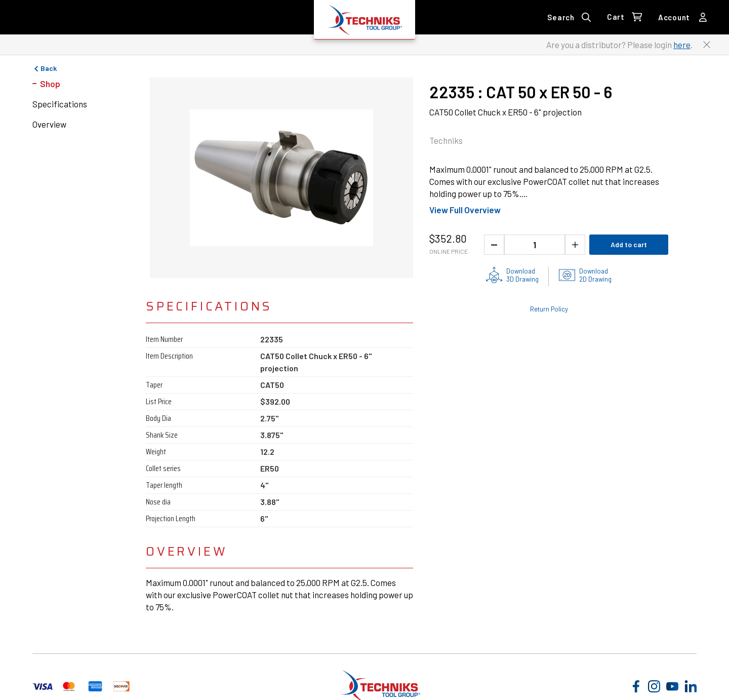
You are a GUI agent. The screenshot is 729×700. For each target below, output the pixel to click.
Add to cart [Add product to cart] (629, 244)
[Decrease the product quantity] (494, 245)
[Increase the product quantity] (575, 245)
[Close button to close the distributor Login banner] (707, 45)
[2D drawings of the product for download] (585, 275)
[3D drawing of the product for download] (512, 275)
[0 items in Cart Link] (624, 17)
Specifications (60, 104)
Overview (49, 124)
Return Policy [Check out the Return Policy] (549, 309)
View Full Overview (465, 210)
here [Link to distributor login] (682, 45)
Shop (50, 84)
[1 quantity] (535, 245)
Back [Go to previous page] (45, 68)
